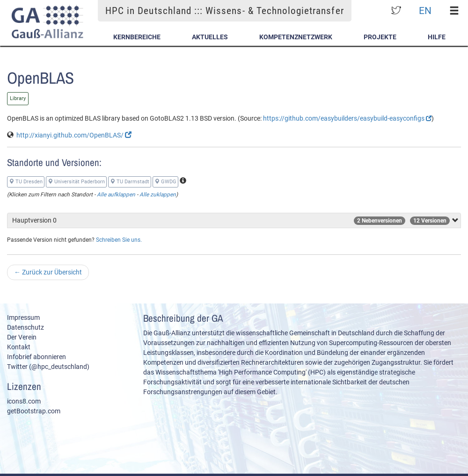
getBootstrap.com (34, 411)
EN (425, 11)
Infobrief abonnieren (37, 357)
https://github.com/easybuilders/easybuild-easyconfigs (347, 118)
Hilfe (437, 37)
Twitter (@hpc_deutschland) (48, 367)
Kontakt (19, 347)
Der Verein (22, 337)
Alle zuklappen (158, 195)
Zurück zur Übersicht (48, 272)
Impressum (23, 317)
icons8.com (24, 401)
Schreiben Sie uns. (119, 240)
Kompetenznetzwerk (296, 37)
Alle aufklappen (116, 195)
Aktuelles (210, 37)
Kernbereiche (137, 37)
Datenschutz (26, 327)
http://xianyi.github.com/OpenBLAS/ (74, 135)
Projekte (380, 37)
